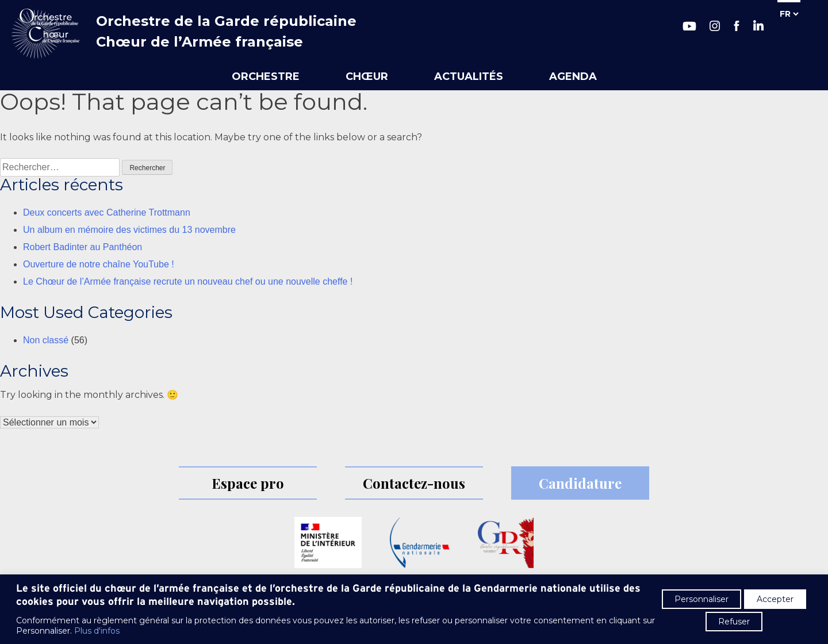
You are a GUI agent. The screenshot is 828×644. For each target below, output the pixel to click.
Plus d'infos (97, 631)
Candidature (580, 483)
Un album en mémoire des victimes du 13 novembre (129, 230)
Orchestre (266, 76)
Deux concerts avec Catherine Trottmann (107, 212)
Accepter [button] (775, 599)
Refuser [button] (734, 622)
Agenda (573, 76)
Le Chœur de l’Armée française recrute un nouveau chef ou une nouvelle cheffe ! (188, 281)
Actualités (469, 76)
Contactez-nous (414, 483)
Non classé (46, 340)
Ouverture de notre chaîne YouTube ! (99, 264)
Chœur (367, 76)
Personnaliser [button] (701, 599)
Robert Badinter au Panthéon (83, 247)
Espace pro (248, 483)
